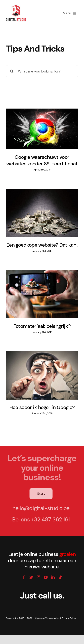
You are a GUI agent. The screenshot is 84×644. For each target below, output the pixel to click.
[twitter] (31, 577)
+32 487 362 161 (50, 520)
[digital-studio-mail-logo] (16, 4)
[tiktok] (60, 577)
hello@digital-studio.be (40, 508)
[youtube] (46, 577)
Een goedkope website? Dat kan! (42, 245)
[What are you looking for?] (42, 71)
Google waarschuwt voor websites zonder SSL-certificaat (42, 160)
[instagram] (38, 577)
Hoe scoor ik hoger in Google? (42, 407)
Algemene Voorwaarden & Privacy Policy (56, 618)
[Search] (12, 71)
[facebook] (24, 577)
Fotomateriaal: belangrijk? (42, 326)
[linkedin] (53, 577)
